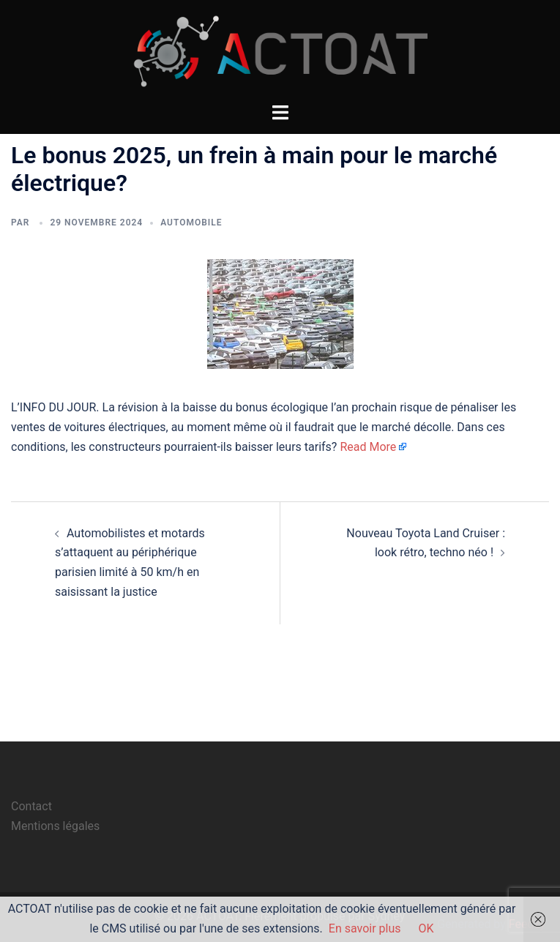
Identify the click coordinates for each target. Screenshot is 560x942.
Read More (368, 447)
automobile (191, 223)
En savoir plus (365, 928)
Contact (31, 806)
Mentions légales (55, 826)
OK (426, 928)
